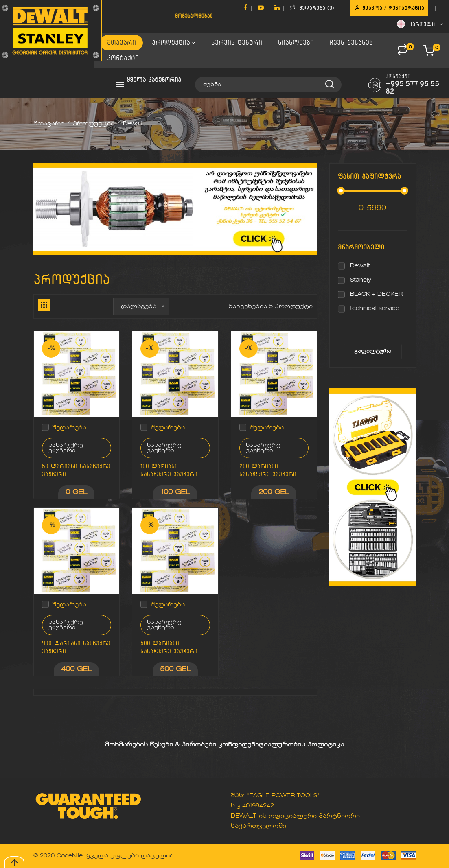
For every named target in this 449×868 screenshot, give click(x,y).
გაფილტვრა (373, 352)
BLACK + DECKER (376, 294)
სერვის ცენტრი (237, 43)
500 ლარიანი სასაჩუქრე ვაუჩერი (169, 647)
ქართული (420, 24)
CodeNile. (70, 856)
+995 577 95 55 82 (412, 88)
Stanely (361, 280)
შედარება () (312, 8)
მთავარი (122, 43)
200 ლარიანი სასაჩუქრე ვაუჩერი (268, 470)
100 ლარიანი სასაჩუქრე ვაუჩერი (169, 470)
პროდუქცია (174, 42)
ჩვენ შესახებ (351, 43)
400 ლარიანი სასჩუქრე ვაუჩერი (76, 647)
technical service (375, 308)
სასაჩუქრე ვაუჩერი (66, 448)
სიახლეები (296, 43)
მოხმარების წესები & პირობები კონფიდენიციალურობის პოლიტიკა (224, 745)
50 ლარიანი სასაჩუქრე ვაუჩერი (76, 470)
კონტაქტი (123, 58)
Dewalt (360, 266)
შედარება (69, 428)
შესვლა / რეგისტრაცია (389, 8)
